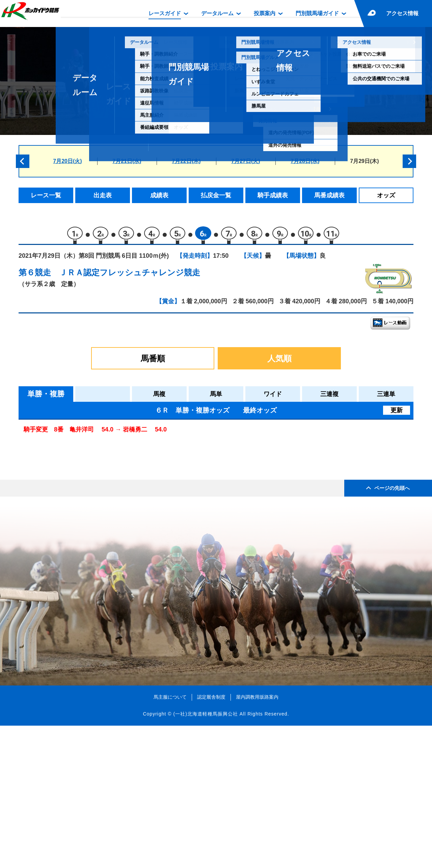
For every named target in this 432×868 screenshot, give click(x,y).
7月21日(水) (127, 161)
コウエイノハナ (84, 521)
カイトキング (81, 492)
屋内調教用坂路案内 (257, 839)
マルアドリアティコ (90, 507)
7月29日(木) (364, 161)
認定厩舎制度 (211, 839)
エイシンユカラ (84, 464)
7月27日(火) (246, 161)
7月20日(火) (67, 161)
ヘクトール (78, 478)
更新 (397, 413)
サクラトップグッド (90, 550)
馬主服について (170, 839)
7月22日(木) (186, 161)
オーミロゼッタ (84, 535)
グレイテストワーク (90, 449)
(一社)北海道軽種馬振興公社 (205, 856)
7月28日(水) (305, 161)
